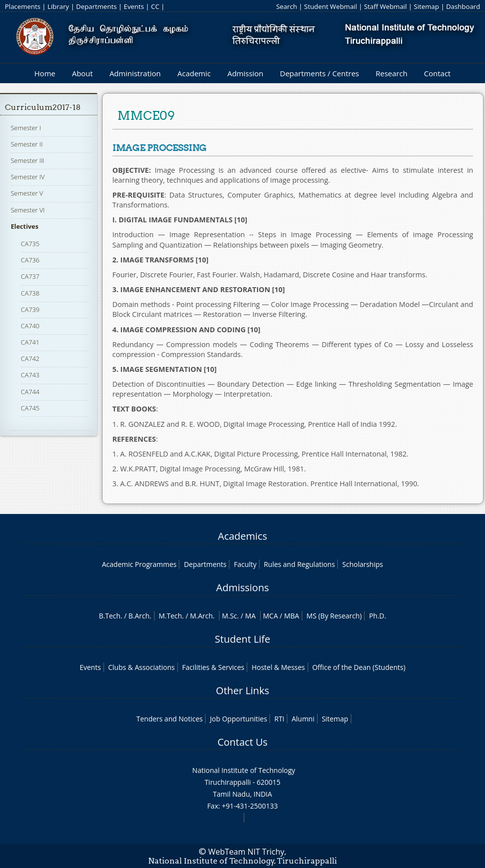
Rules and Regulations (299, 564)
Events (134, 6)
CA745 (30, 408)
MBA (292, 616)
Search (286, 6)
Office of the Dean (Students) (359, 667)
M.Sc (230, 616)
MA (250, 616)
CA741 (30, 342)
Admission (245, 73)
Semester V (27, 193)
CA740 (30, 326)
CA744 (30, 392)
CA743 (30, 375)
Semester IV (28, 177)
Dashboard (463, 6)
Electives (25, 226)
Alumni (303, 719)
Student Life (243, 639)
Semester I (26, 128)
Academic (194, 73)
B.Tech (110, 616)
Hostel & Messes (278, 667)
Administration (135, 73)
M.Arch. (202, 616)
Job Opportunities (239, 719)
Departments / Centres (320, 73)
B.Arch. (140, 616)
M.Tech (170, 616)
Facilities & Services (213, 667)
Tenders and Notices (169, 719)
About (82, 73)
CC (155, 6)
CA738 (30, 293)
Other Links (242, 690)
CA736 (30, 260)
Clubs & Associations (141, 667)
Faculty (245, 564)
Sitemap (426, 6)
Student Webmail (331, 6)
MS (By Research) (334, 616)
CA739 (30, 309)
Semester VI (28, 210)
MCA (270, 616)
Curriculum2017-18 (43, 107)
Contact (437, 73)
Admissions (242, 587)
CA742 (30, 358)
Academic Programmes (139, 564)
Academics (242, 536)
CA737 (30, 276)
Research (391, 73)
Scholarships (363, 564)
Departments (97, 6)
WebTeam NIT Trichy (246, 852)
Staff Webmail (385, 6)
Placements (23, 6)
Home (45, 73)
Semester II (27, 144)
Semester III (28, 160)
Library (58, 6)
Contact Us (242, 742)
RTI (279, 719)
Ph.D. (378, 616)
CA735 (30, 244)
